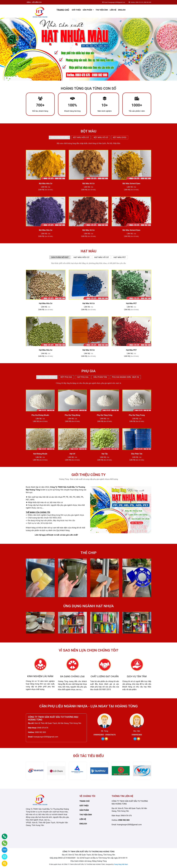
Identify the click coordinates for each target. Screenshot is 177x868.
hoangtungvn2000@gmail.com (46, 737)
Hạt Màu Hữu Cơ (46, 303)
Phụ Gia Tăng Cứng (105, 415)
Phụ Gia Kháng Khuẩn (40, 415)
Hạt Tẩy (105, 454)
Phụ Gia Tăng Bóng (72, 415)
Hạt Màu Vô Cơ (88, 303)
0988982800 (137, 735)
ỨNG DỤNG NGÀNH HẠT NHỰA (88, 606)
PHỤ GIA (88, 371)
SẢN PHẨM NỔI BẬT (59, 137)
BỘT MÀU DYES (120, 137)
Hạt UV (72, 454)
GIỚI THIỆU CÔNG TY (88, 475)
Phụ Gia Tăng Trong (137, 415)
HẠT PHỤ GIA (83, 377)
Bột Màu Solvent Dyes (131, 184)
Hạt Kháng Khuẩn (40, 454)
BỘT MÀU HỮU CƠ (81, 137)
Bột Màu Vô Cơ (89, 184)
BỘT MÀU (88, 131)
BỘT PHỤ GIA (66, 377)
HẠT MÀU (88, 251)
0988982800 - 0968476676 (105, 735)
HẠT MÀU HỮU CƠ (81, 257)
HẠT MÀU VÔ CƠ (101, 257)
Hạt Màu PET (131, 303)
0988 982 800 (40, 732)
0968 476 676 (43, 728)
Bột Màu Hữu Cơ (46, 184)
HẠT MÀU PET (120, 257)
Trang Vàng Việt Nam (121, 864)
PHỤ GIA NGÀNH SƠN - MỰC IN (125, 377)
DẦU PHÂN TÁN (100, 377)
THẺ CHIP (88, 553)
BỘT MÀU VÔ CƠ (101, 137)
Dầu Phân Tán (137, 454)
